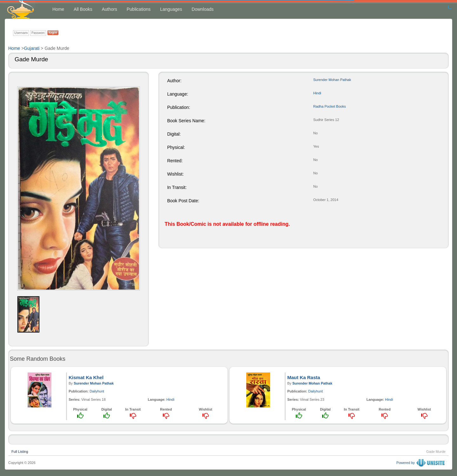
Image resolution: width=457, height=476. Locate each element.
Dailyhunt (97, 391)
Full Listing (20, 451)
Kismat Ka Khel (86, 377)
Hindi (317, 93)
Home (58, 9)
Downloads (203, 9)
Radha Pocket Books (330, 106)
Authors (109, 9)
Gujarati (32, 48)
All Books (83, 9)
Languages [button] (171, 9)
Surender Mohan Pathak (332, 80)
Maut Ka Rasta (304, 377)
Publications (139, 9)
